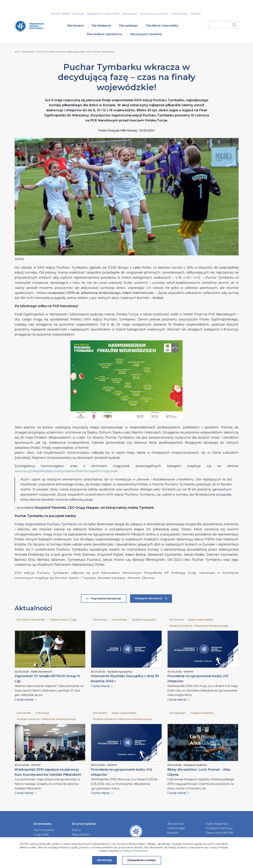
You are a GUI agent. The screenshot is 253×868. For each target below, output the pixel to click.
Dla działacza (101, 26)
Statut (76, 830)
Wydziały (78, 14)
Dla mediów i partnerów (105, 34)
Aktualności (130, 14)
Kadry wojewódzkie (201, 620)
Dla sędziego (129, 26)
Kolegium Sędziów (202, 713)
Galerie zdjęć (179, 14)
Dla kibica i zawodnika (162, 26)
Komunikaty (119, 620)
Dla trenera (75, 26)
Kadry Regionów (217, 824)
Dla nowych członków (146, 34)
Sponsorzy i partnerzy (154, 14)
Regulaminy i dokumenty (103, 14)
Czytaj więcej (25, 700)
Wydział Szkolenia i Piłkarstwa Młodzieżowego (199, 626)
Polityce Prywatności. (135, 851)
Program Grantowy (219, 828)
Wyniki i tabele (60, 14)
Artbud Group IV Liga (63, 620)
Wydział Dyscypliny (144, 620)
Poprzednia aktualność (104, 599)
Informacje (42, 713)
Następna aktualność (151, 598)
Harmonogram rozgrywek (44, 832)
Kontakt (196, 14)
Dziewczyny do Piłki (219, 833)
